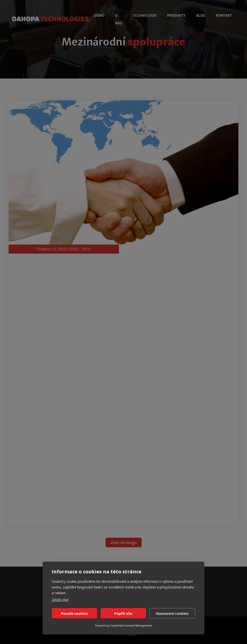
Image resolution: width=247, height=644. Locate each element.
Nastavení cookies (172, 613)
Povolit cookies (74, 613)
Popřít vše (123, 613)
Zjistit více (60, 599)
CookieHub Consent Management (131, 625)
